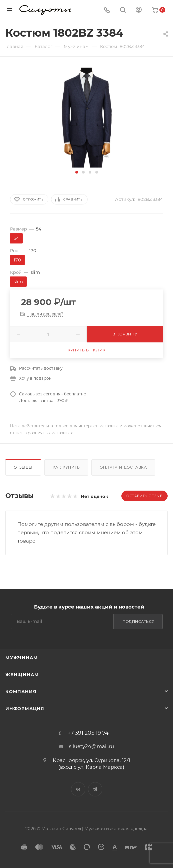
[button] (77, 172)
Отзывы (23, 467)
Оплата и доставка (123, 467)
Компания (21, 691)
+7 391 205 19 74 (88, 733)
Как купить (66, 467)
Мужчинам (21, 657)
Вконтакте (78, 789)
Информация (25, 708)
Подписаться (138, 622)
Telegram (95, 789)
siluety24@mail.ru (91, 746)
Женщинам (22, 674)
